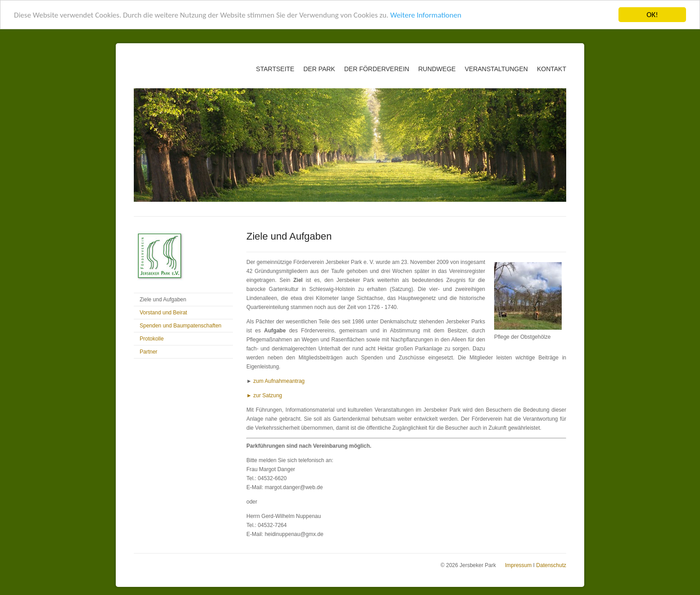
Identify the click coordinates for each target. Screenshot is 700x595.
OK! (652, 15)
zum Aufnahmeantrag (279, 381)
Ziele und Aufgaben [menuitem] (163, 300)
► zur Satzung (264, 395)
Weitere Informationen (426, 15)
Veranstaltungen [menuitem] (496, 69)
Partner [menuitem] (148, 352)
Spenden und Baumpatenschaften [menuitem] (180, 326)
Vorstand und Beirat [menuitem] (163, 313)
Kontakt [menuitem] (552, 69)
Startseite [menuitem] (275, 69)
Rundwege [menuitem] (437, 69)
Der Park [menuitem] (319, 69)
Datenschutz (551, 565)
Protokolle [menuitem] (152, 339)
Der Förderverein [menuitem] (377, 69)
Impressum (518, 565)
